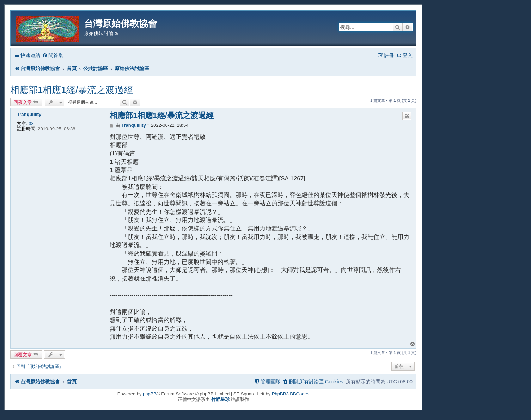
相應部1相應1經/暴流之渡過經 (72, 90)
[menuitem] (53, 55)
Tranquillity (29, 114)
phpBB (150, 394)
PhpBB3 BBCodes (291, 394)
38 (31, 123)
